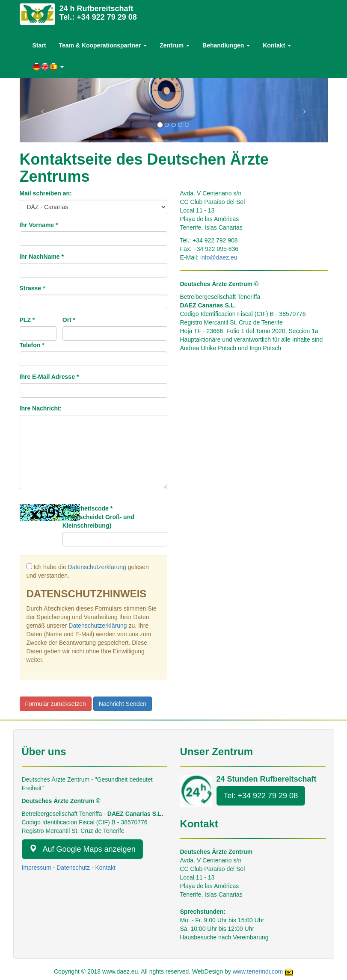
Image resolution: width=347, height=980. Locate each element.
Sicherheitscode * (98, 517)
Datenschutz (73, 868)
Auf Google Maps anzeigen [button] (82, 849)
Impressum (37, 868)
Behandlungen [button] (226, 45)
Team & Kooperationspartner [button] (103, 45)
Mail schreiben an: (46, 193)
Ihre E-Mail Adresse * (49, 377)
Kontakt (105, 868)
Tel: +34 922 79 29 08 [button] (261, 796)
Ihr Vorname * (39, 225)
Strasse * (33, 288)
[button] (48, 67)
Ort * (69, 320)
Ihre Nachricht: (41, 408)
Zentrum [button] (175, 45)
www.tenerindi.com (258, 971)
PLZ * (27, 320)
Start (39, 45)
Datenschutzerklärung (97, 567)
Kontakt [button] (277, 45)
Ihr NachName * (42, 257)
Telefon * (32, 345)
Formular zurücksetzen (56, 704)
